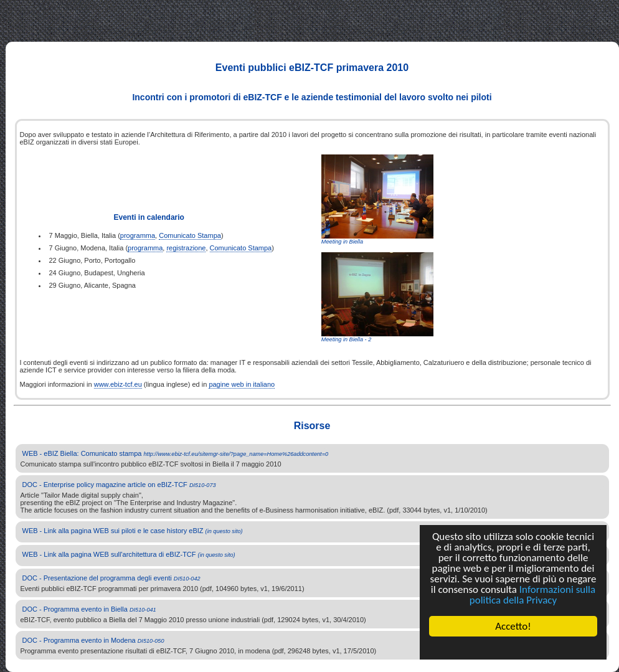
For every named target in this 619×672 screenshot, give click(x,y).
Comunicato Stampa (190, 235)
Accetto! (513, 626)
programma (138, 235)
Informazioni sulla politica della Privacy (532, 595)
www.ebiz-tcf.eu (118, 384)
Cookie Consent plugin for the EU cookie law (513, 648)
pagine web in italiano (242, 384)
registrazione (186, 248)
